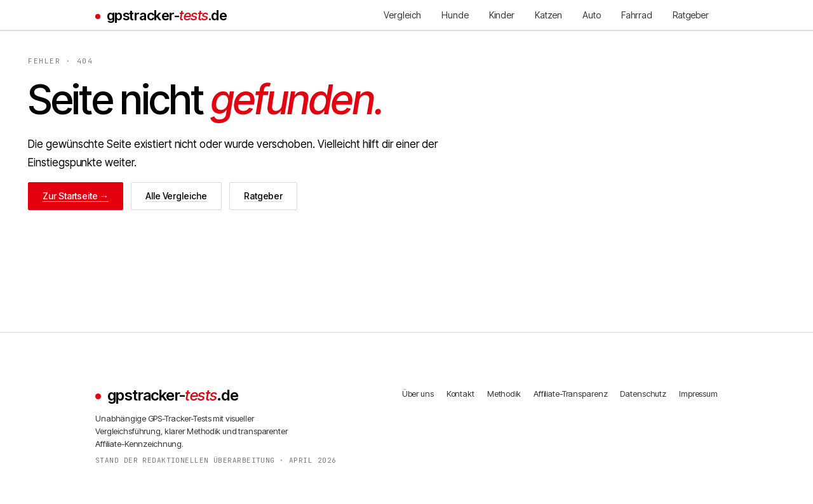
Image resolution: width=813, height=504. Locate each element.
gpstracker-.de (167, 15)
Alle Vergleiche (176, 196)
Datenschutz (643, 394)
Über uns (418, 394)
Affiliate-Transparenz (570, 394)
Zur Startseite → (76, 196)
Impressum (698, 394)
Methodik (504, 394)
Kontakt (460, 394)
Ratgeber (263, 196)
